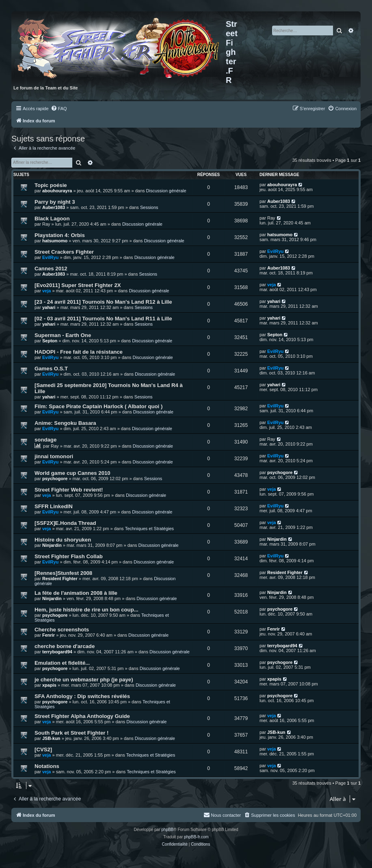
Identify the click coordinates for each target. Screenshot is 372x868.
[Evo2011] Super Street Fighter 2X (78, 285)
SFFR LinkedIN (54, 506)
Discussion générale (166, 191)
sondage (45, 440)
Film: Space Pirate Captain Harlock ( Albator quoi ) (98, 406)
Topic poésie (51, 185)
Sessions (149, 207)
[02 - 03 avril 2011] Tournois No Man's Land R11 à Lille (103, 319)
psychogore (55, 479)
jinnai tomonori (54, 456)
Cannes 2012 (51, 269)
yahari (49, 307)
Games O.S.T (51, 369)
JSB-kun (51, 738)
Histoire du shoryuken (63, 540)
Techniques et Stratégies (149, 529)
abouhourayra (57, 191)
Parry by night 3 (55, 202)
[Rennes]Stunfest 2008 (63, 573)
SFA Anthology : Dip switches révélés (82, 696)
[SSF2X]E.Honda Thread (65, 523)
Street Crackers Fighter (64, 252)
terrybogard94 (57, 652)
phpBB (167, 830)
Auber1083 (54, 207)
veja (46, 291)
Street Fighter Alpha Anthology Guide (82, 716)
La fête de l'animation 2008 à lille (76, 593)
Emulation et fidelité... (62, 663)
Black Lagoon (52, 219)
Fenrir (49, 635)
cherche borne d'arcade (65, 646)
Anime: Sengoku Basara (65, 423)
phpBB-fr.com (196, 837)
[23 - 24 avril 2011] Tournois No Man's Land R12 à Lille (103, 302)
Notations (47, 766)
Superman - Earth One (63, 335)
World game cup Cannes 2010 (72, 473)
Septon (50, 341)
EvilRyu (50, 257)
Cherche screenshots (62, 630)
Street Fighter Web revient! (69, 490)
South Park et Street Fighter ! (71, 733)
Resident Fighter (60, 579)
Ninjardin (52, 545)
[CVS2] (43, 749)
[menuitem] (59, 109)
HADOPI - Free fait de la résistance (79, 352)
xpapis (49, 685)
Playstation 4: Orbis (60, 235)
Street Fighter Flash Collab (69, 556)
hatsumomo (55, 241)
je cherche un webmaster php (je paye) (84, 680)
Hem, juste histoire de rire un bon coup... (87, 610)
